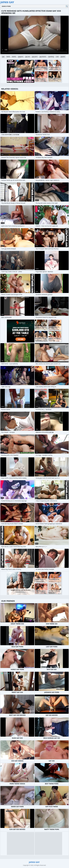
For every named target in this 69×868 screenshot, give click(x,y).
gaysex (63, 57)
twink (8, 57)
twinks (14, 57)
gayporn (21, 57)
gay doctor (43, 57)
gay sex (28, 57)
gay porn (35, 57)
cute (57, 57)
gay (3, 57)
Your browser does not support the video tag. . (34, 35)
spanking (51, 57)
